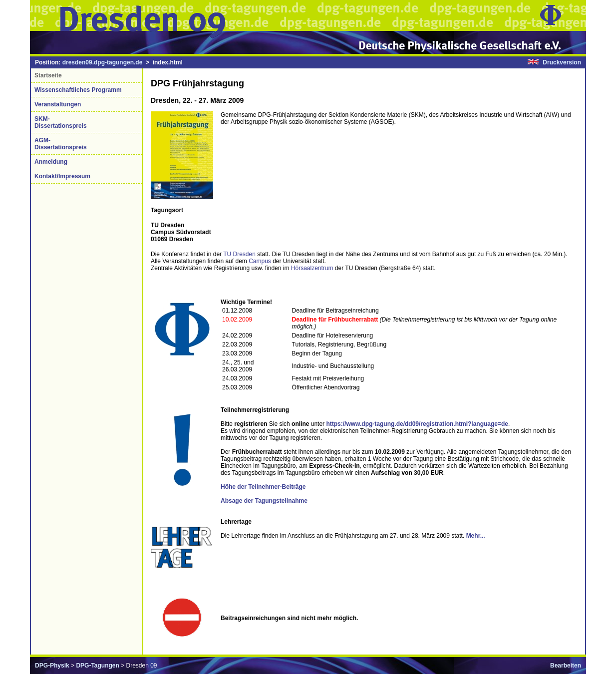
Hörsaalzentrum (312, 268)
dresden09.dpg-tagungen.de (103, 62)
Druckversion (562, 62)
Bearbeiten (566, 666)
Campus (260, 261)
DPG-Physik (52, 666)
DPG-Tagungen (97, 666)
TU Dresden (239, 254)
